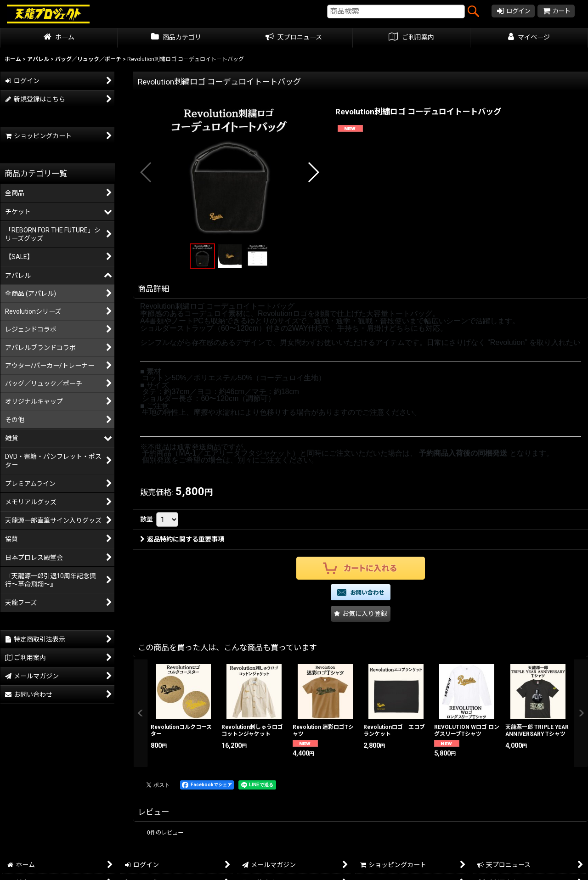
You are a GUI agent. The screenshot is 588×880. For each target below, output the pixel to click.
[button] (146, 172)
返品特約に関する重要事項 (182, 531)
